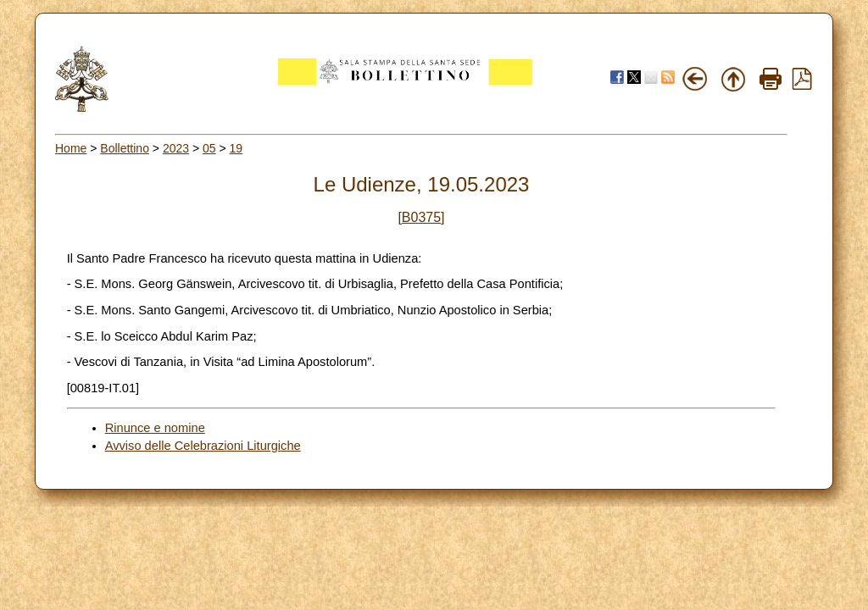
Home (71, 148)
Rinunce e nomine (155, 428)
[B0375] (421, 217)
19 (236, 148)
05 (209, 148)
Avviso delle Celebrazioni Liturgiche (203, 446)
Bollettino (125, 148)
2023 (176, 148)
